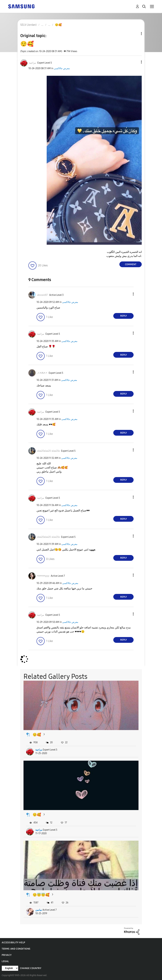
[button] (136, 62)
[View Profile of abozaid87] (43, 295)
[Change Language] (10, 968)
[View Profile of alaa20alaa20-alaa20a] (48, 451)
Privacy (7, 955)
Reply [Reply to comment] (124, 316)
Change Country (31, 968)
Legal (5, 961)
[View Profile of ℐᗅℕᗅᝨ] (42, 373)
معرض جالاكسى (62, 68)
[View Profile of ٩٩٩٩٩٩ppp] (43, 576)
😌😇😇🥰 (41, 895)
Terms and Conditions (16, 949)
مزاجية (39, 750)
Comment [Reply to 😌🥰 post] (131, 264)
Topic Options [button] (136, 34)
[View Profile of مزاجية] (33, 63)
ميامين (39, 910)
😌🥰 (37, 735)
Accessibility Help (13, 943)
